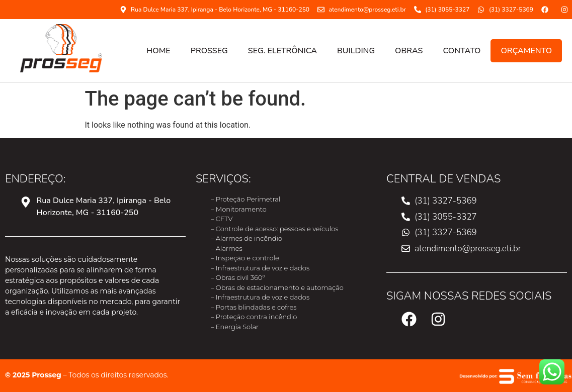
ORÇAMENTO (526, 51)
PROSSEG (209, 51)
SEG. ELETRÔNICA (282, 51)
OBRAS (409, 51)
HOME (158, 51)
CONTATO (462, 51)
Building (356, 51)
